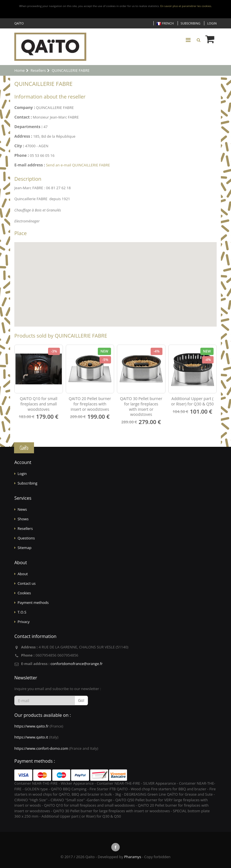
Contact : (23, 117)
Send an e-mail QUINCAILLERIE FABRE (78, 165)
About (23, 574)
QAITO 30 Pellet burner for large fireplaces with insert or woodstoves (141, 407)
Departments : (28, 127)
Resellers (25, 528)
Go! (81, 700)
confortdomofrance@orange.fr (77, 664)
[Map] (115, 284)
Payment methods (33, 603)
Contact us (26, 583)
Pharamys (133, 857)
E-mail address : (30, 165)
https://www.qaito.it (31, 737)
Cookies (24, 593)
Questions (26, 538)
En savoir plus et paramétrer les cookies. (186, 6)
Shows (23, 519)
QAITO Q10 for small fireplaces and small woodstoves (39, 404)
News (22, 509)
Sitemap (24, 548)
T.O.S (22, 612)
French (165, 24)
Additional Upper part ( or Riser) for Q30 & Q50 (192, 401)
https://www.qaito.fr (31, 726)
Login (212, 23)
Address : (23, 136)
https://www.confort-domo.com (41, 748)
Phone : (22, 155)
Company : (25, 107)
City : (19, 146)
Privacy (23, 622)
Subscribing (191, 23)
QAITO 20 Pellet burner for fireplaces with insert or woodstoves (90, 404)
